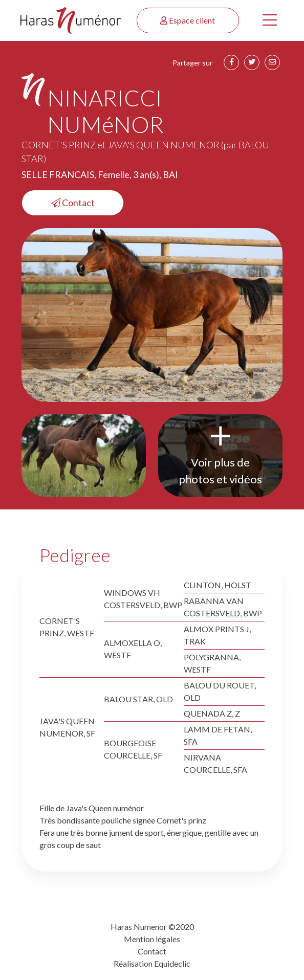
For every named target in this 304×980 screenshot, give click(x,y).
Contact (73, 203)
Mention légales (152, 939)
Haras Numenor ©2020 (152, 927)
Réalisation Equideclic (152, 963)
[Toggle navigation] (270, 20)
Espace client (188, 20)
